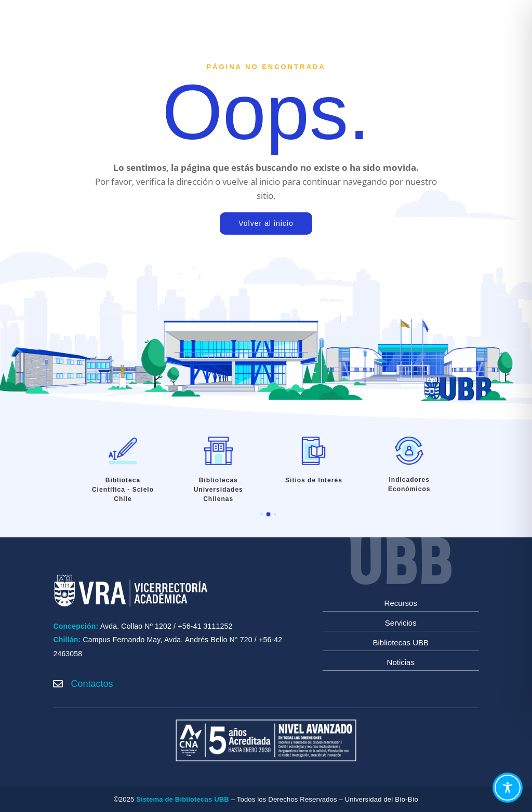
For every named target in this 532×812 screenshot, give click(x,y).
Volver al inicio (266, 223)
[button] (262, 514)
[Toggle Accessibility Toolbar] (508, 788)
